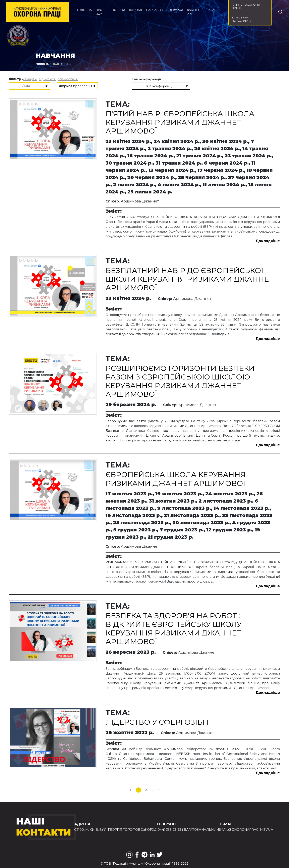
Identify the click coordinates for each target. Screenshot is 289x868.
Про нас (99, 12)
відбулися (47, 79)
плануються (68, 79)
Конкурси (175, 10)
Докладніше (268, 241)
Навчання (154, 10)
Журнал (136, 10)
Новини (118, 10)
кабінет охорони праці (246, 6)
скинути (30, 79)
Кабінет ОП (193, 12)
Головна (84, 10)
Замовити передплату (242, 19)
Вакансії (213, 10)
